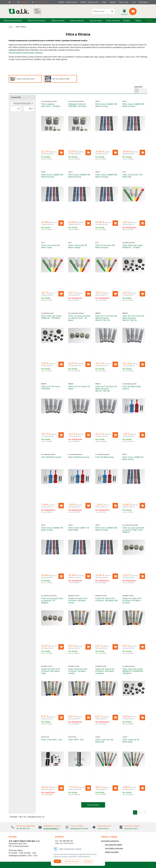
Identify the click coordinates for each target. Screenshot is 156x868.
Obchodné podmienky (110, 841)
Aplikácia (113, 2)
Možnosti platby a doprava (112, 848)
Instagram (143, 2)
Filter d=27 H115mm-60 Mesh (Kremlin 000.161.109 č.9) (106, 318)
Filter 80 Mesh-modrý (51, 457)
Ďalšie (139, 20)
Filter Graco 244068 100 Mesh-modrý (52, 529)
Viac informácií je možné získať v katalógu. (26, 53)
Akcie (150, 20)
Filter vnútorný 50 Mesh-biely (131, 741)
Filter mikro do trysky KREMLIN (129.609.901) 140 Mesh (133, 671)
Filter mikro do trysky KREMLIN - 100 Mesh (51, 317)
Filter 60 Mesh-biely (104, 457)
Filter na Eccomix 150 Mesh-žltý (132, 176)
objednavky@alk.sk (51, 828)
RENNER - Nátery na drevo (68, 2)
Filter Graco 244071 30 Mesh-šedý (79, 529)
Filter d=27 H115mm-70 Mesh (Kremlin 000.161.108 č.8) (106, 389)
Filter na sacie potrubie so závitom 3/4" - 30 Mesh (79, 318)
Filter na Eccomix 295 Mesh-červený (105, 246)
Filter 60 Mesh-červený (79, 457)
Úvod (13, 2)
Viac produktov (93, 805)
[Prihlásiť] (124, 12)
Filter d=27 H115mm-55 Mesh (79, 388)
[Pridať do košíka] (61, 153)
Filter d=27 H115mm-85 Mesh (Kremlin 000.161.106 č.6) (133, 318)
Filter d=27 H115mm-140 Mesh (51, 388)
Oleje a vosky (124, 2)
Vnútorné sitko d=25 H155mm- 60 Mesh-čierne (78, 600)
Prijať (57, 861)
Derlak (104, 2)
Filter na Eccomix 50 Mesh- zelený (78, 246)
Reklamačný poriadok (110, 852)
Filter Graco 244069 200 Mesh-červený (106, 105)
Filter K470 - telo (76, 740)
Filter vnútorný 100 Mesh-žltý (104, 741)
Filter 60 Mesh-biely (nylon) (132, 388)
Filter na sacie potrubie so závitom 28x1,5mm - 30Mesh (133, 530)
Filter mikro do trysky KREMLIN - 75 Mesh (133, 246)
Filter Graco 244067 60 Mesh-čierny (133, 458)
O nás (134, 2)
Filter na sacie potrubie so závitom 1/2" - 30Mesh (52, 600)
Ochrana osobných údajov (112, 845)
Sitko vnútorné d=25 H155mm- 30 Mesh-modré (78, 671)
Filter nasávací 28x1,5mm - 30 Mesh (51, 105)
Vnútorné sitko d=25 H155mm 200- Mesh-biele (51, 671)
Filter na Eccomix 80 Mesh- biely (50, 246)
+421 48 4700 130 (41, 2)
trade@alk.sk (25, 2)
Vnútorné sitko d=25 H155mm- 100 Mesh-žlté (106, 599)
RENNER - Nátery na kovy (90, 2)
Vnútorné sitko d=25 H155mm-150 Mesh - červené (132, 600)
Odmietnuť (88, 861)
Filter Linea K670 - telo (52, 740)
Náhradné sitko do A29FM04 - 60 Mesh (77, 105)
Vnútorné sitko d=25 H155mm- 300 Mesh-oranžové (105, 671)
